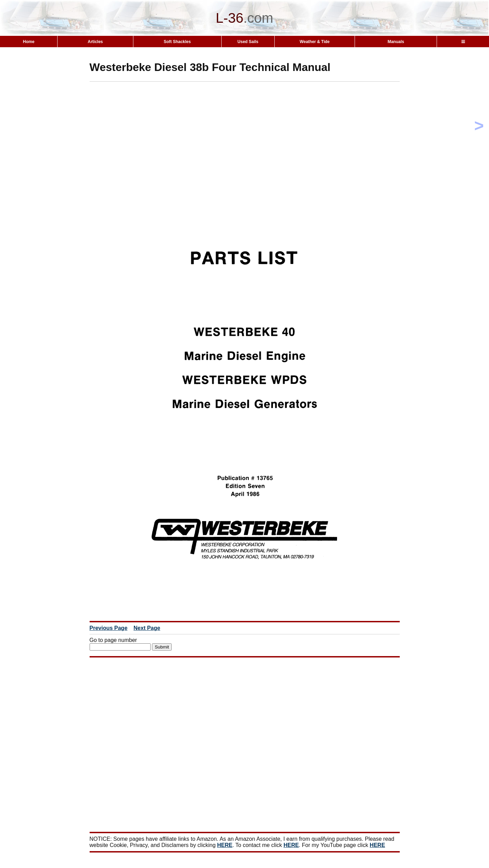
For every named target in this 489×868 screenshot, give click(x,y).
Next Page (147, 628)
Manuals (396, 42)
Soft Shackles (177, 42)
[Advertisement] (257, 130)
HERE (225, 845)
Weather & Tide (315, 42)
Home (29, 42)
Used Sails (248, 42)
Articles (95, 42)
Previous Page (109, 628)
